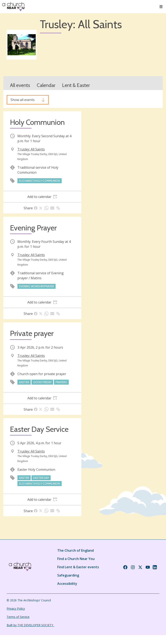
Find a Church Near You (76, 559)
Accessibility (67, 584)
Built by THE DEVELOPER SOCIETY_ (31, 625)
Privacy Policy (16, 608)
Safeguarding (68, 575)
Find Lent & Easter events (78, 567)
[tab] (42, 197)
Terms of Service (18, 617)
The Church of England (76, 550)
